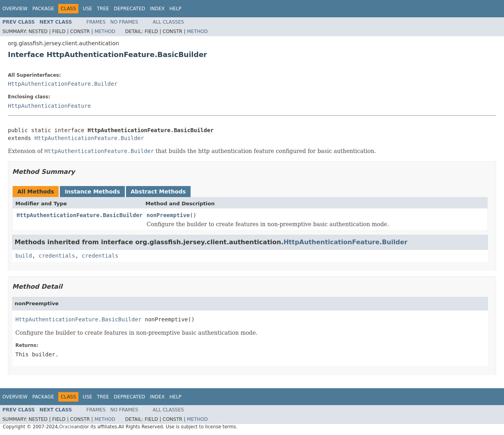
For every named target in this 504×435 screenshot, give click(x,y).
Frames (96, 22)
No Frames (124, 22)
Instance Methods (92, 192)
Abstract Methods (158, 192)
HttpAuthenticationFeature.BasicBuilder (80, 215)
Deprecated (130, 9)
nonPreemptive (168, 215)
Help (175, 9)
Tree (103, 9)
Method (105, 31)
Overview (15, 9)
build (24, 256)
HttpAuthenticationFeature (49, 106)
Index (157, 9)
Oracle (67, 427)
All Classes (168, 22)
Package (43, 9)
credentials (57, 256)
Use (87, 9)
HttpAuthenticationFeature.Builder (63, 84)
